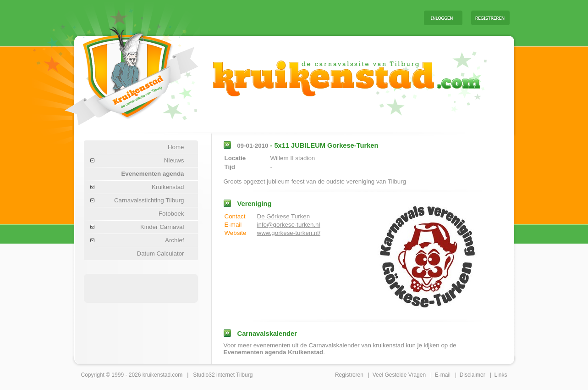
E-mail (443, 375)
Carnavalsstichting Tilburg (149, 200)
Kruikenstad (168, 187)
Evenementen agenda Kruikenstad (274, 352)
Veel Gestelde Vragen (399, 375)
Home (176, 147)
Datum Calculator (161, 253)
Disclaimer (473, 375)
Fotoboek (171, 214)
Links (500, 375)
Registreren (349, 375)
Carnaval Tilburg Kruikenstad (116, 73)
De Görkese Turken (284, 216)
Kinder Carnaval (162, 227)
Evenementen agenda (152, 174)
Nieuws (174, 160)
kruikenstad (157, 375)
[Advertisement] (303, 17)
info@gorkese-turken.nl (289, 225)
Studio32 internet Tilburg (223, 375)
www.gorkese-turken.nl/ (289, 233)
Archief (174, 240)
